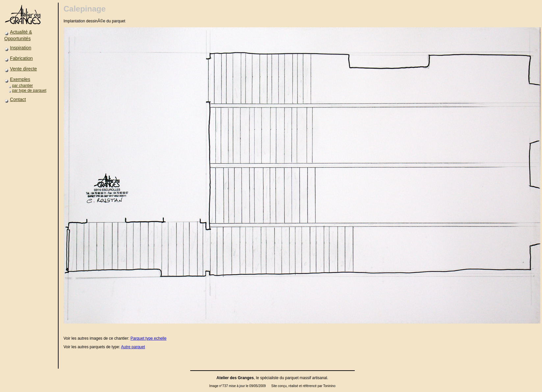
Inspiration (21, 48)
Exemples (20, 79)
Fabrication (21, 58)
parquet (292, 378)
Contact (18, 99)
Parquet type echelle (148, 338)
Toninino (329, 386)
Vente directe (23, 69)
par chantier (23, 86)
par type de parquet (29, 91)
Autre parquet (133, 347)
